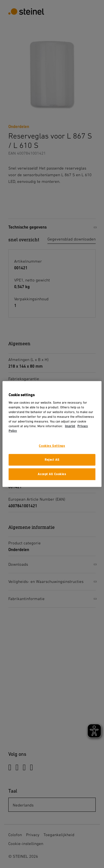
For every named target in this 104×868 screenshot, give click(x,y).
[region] (52, 434)
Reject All (52, 460)
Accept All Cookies (52, 474)
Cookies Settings (52, 446)
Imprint (70, 426)
